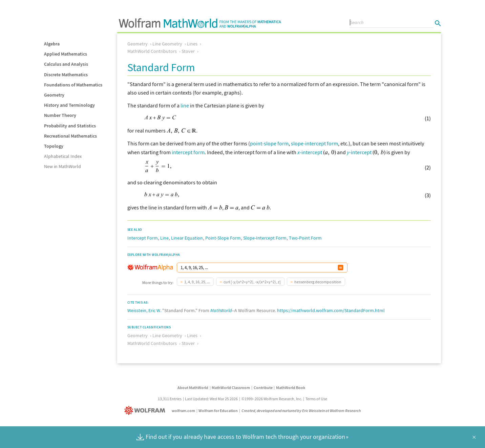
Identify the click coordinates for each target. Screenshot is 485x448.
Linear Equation (187, 238)
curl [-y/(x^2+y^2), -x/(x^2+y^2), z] (252, 282)
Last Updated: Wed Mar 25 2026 (211, 399)
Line (164, 238)
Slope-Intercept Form (265, 238)
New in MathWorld (62, 166)
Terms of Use (316, 399)
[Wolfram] (146, 411)
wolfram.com (183, 411)
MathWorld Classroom (231, 388)
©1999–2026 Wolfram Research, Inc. (272, 399)
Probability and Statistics (70, 126)
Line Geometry (167, 44)
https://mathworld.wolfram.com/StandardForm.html (331, 310)
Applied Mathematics (66, 54)
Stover (188, 51)
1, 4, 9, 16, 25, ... (197, 282)
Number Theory (60, 115)
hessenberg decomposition (318, 282)
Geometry (54, 95)
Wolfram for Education (218, 411)
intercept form (188, 152)
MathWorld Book (291, 388)
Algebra (52, 44)
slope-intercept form (314, 143)
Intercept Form (143, 238)
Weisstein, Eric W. (144, 310)
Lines (192, 44)
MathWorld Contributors (152, 51)
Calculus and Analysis (66, 64)
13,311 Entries (170, 399)
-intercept (310, 152)
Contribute (263, 388)
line (185, 105)
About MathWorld (193, 388)
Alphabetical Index (63, 156)
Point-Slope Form (223, 238)
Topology (54, 146)
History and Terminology (69, 105)
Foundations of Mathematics (73, 85)
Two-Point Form (305, 238)
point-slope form (269, 143)
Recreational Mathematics (70, 136)
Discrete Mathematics (66, 75)
